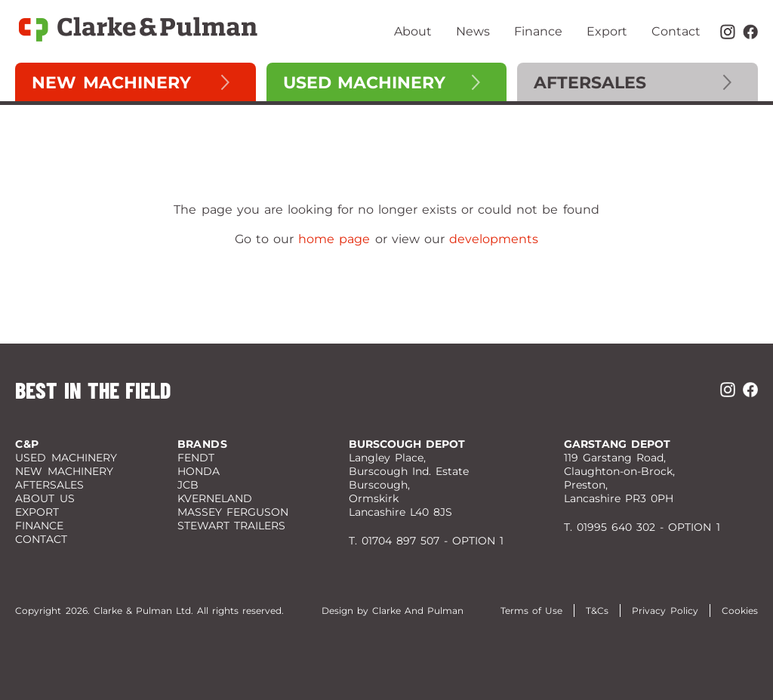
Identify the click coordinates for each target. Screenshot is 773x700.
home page (334, 239)
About (413, 31)
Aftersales (590, 83)
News (473, 31)
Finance (538, 31)
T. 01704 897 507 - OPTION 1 (426, 541)
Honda (199, 471)
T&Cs (597, 611)
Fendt (196, 458)
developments (494, 239)
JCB (188, 485)
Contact (676, 31)
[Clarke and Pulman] (140, 31)
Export (607, 31)
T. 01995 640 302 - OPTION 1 (642, 527)
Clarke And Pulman (418, 611)
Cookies (740, 611)
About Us (45, 498)
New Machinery (111, 83)
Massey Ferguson (233, 512)
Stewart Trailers (231, 526)
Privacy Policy (665, 611)
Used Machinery (364, 83)
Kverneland (215, 498)
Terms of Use (531, 611)
